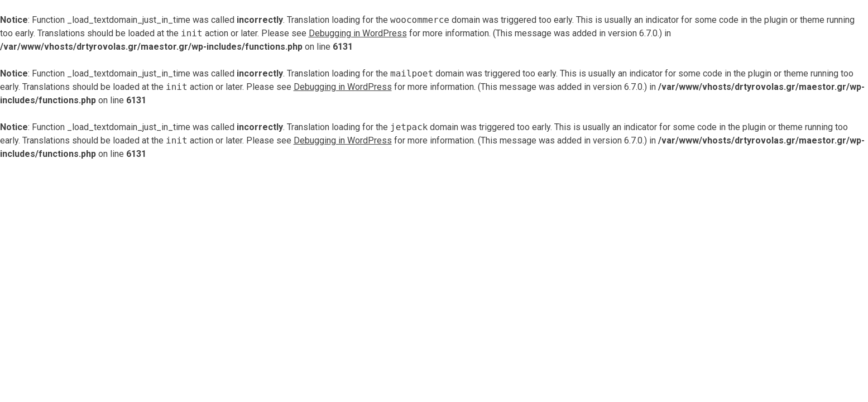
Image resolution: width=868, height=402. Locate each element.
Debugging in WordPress (358, 33)
